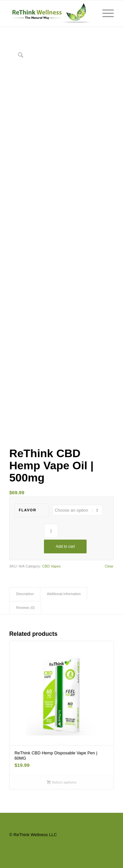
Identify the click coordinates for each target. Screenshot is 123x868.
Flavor (28, 510)
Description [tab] (25, 594)
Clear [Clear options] (109, 566)
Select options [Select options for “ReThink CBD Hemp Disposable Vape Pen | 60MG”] (61, 782)
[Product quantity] (51, 531)
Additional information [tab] (64, 594)
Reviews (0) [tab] (25, 608)
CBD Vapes (51, 566)
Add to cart (65, 546)
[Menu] (105, 13)
